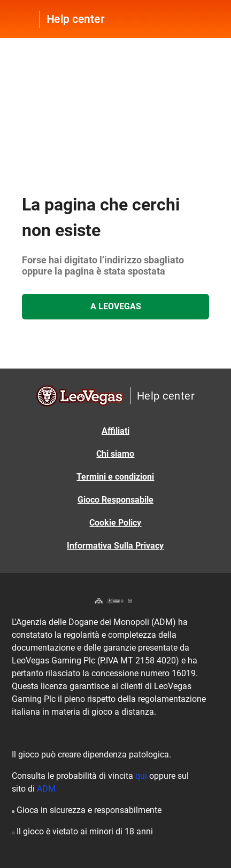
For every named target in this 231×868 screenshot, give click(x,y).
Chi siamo (115, 454)
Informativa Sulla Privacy (115, 546)
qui (141, 776)
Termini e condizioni (115, 477)
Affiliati (115, 431)
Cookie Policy (115, 523)
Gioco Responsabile (115, 500)
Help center (76, 19)
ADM (46, 789)
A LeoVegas (116, 306)
